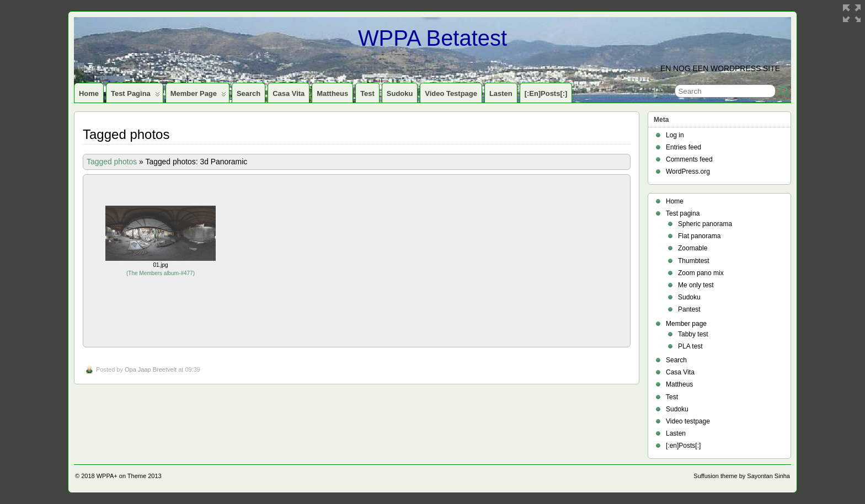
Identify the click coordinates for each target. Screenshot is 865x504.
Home (89, 93)
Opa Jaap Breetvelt (151, 369)
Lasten (501, 93)
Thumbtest (694, 261)
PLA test (690, 346)
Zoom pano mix (701, 273)
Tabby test (693, 334)
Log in (675, 135)
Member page (198, 96)
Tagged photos (112, 162)
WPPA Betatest (432, 38)
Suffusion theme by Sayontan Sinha (742, 476)
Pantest (689, 309)
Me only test (696, 285)
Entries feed (684, 147)
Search (249, 93)
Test (367, 93)
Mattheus (332, 93)
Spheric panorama (705, 224)
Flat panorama (699, 236)
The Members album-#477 (161, 273)
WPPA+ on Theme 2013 (129, 476)
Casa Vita (289, 93)
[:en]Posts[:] (546, 93)
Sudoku (400, 93)
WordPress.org (688, 171)
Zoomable (693, 248)
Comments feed (689, 159)
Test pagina (135, 96)
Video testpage (451, 93)
